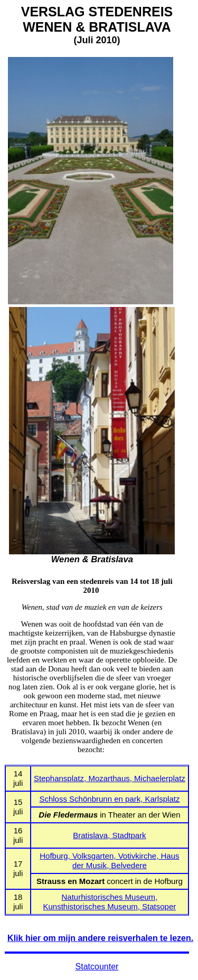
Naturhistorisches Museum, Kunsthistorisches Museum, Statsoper (110, 902)
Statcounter (97, 967)
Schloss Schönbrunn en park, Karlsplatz (109, 799)
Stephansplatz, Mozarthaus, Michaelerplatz (110, 778)
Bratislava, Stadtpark (109, 835)
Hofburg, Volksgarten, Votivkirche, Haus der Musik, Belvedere (109, 861)
